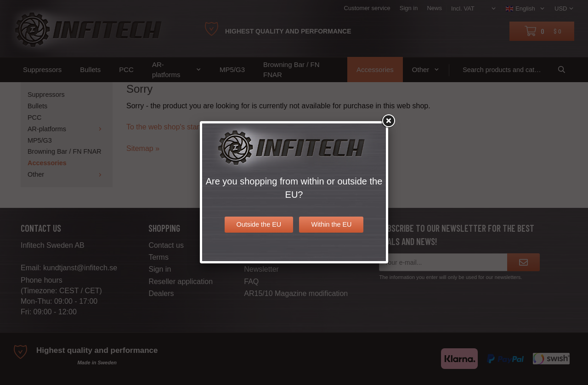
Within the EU (331, 224)
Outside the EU (259, 224)
